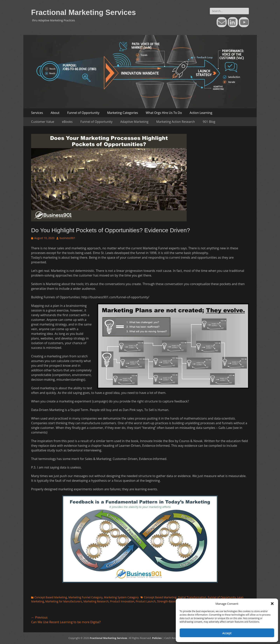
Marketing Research (96, 601)
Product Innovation (122, 601)
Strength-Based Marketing (174, 601)
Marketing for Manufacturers (64, 601)
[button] (272, 604)
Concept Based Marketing (51, 597)
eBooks (67, 122)
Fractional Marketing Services (84, 12)
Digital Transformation (192, 597)
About (55, 113)
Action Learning (201, 113)
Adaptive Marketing (134, 122)
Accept (227, 633)
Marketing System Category (121, 597)
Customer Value (43, 122)
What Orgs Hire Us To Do (164, 113)
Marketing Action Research (175, 122)
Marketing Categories (123, 113)
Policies (157, 638)
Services (37, 113)
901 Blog (209, 122)
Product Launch (146, 601)
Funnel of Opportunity (83, 113)
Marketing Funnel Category (85, 597)
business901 (67, 238)
